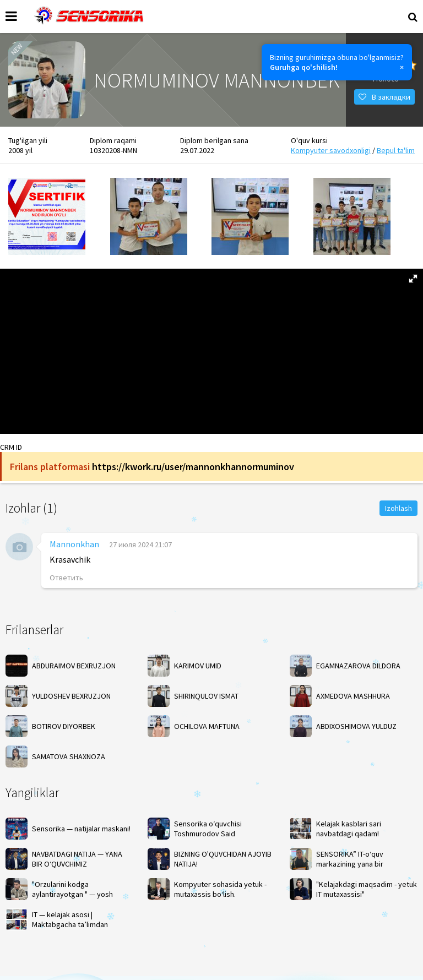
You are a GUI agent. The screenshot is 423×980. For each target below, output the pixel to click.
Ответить (66, 578)
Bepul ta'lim (396, 150)
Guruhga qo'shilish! (304, 67)
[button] (413, 279)
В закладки (384, 97)
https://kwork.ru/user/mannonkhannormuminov (193, 467)
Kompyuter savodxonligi (331, 150)
